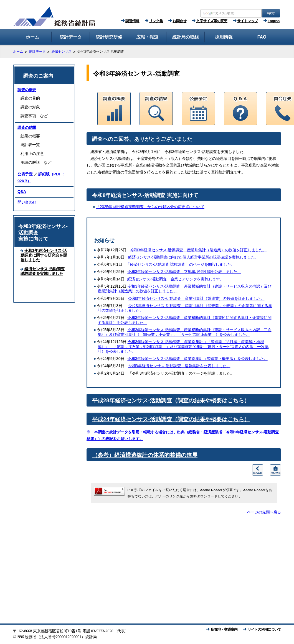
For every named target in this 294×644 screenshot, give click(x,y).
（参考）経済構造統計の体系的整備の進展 (145, 455)
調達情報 (132, 21)
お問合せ (179, 21)
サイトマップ (248, 21)
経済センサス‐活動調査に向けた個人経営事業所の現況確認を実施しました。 (193, 257)
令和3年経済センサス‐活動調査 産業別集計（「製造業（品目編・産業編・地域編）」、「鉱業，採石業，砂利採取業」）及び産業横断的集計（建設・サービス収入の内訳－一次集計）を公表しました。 (183, 347)
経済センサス (62, 52)
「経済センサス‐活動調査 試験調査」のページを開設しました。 (180, 264)
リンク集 (156, 21)
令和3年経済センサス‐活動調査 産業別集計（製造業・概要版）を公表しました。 (197, 359)
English (274, 21)
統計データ (37, 52)
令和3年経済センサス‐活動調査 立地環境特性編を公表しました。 (184, 272)
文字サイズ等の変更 (212, 21)
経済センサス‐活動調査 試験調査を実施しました (43, 271)
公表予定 (25, 174)
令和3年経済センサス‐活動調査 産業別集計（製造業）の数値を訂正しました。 (199, 250)
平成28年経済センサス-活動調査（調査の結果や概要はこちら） (171, 400)
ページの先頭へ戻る (264, 512)
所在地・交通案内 (224, 629)
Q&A (22, 191)
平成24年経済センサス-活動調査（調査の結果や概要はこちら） (171, 419)
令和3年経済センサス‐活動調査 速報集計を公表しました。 (179, 366)
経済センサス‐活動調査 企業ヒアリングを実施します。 (175, 279)
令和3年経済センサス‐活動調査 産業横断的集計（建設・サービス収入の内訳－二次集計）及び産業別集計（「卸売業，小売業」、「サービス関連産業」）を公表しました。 (184, 332)
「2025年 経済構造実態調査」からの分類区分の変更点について (150, 207)
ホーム (18, 52)
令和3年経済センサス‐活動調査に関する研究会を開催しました (44, 255)
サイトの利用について (264, 629)
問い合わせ (27, 202)
